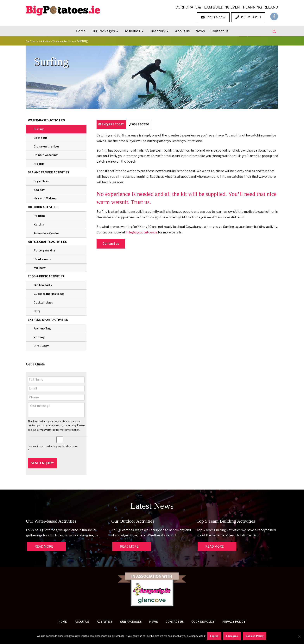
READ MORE (44, 542)
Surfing (39, 128)
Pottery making (45, 250)
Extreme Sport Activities (48, 319)
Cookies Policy (203, 617)
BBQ (37, 311)
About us (182, 30)
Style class (41, 181)
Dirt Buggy (41, 345)
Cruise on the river (46, 146)
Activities (132, 30)
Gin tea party (43, 284)
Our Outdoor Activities (133, 517)
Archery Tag (42, 328)
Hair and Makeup (45, 198)
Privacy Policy (234, 617)
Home (81, 30)
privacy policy (46, 429)
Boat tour (40, 137)
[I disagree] (299, 637)
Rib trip (39, 163)
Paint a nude (42, 259)
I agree (215, 637)
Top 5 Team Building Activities (226, 517)
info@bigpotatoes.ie (142, 232)
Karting (39, 224)
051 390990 (248, 17)
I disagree (233, 637)
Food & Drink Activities (46, 276)
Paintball (40, 215)
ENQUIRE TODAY (117, 124)
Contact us (219, 30)
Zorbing (39, 337)
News (200, 30)
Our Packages (103, 30)
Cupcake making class (49, 293)
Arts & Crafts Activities (47, 241)
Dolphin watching (46, 154)
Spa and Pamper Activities (48, 172)
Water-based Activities (81, 40)
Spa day (39, 189)
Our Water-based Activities (51, 517)
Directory (158, 30)
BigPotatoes (35, 40)
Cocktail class (43, 302)
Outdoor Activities (43, 206)
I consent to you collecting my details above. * (53, 448)
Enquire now (213, 17)
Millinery (40, 267)
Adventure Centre (46, 233)
